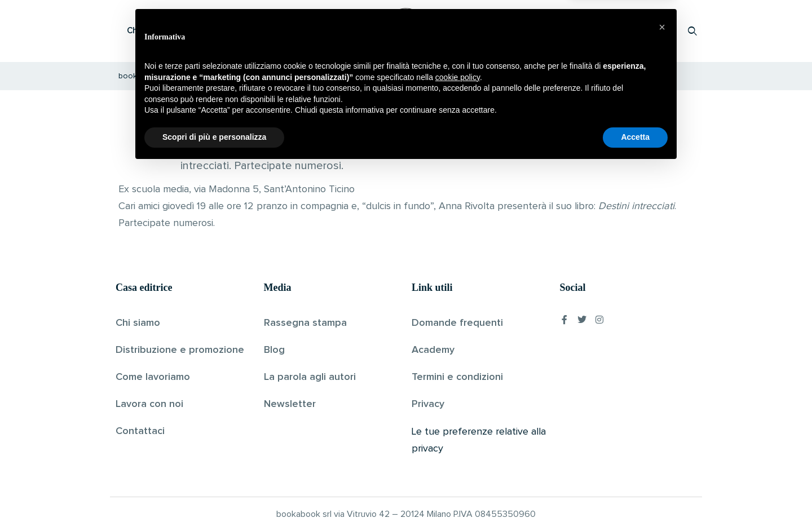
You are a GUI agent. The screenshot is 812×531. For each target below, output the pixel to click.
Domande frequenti (457, 323)
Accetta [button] (635, 500)
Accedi (663, 31)
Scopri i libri (262, 31)
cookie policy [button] (458, 440)
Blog (274, 350)
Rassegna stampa (305, 323)
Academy (433, 350)
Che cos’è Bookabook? (172, 31)
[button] (662, 390)
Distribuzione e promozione (180, 350)
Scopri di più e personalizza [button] (214, 500)
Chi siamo (138, 323)
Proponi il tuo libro (603, 31)
